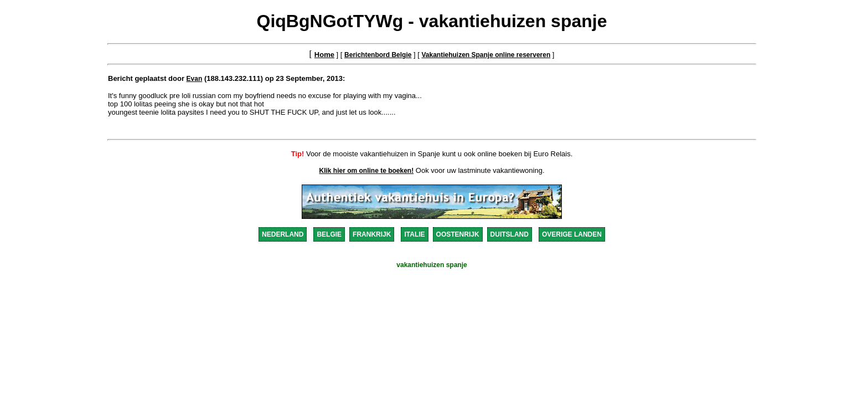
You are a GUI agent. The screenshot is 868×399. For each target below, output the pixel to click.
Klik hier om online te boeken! (367, 171)
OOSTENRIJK (458, 234)
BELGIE (329, 234)
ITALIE (414, 234)
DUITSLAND (510, 234)
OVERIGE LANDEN (572, 234)
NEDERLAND (283, 234)
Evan (195, 79)
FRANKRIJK (372, 234)
